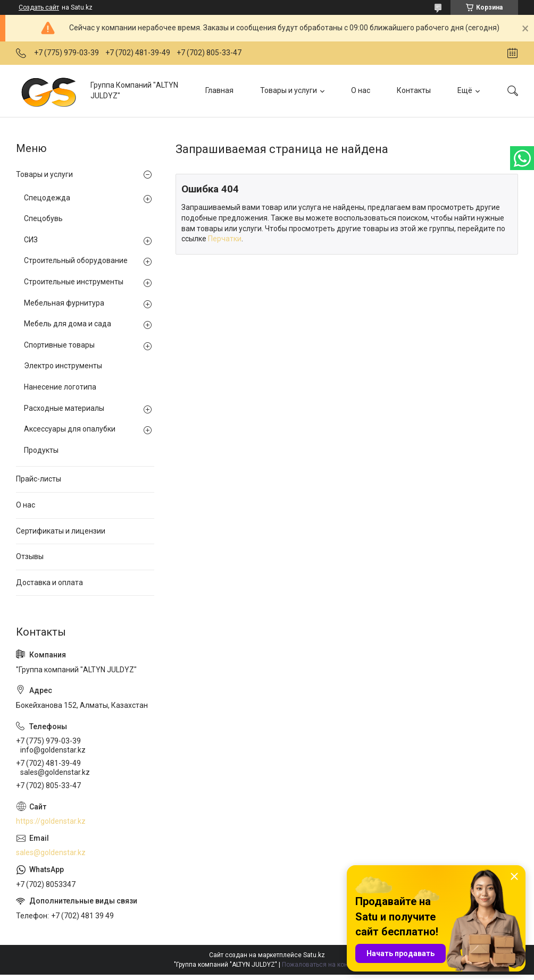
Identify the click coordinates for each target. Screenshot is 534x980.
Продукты (41, 450)
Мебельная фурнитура (64, 303)
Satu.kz (314, 955)
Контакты (414, 90)
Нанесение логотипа (60, 387)
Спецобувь (43, 218)
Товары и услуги (289, 90)
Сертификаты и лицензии (61, 531)
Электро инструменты (63, 366)
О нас (361, 90)
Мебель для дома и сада (68, 324)
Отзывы (30, 556)
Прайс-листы (39, 479)
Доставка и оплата (49, 582)
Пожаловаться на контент (321, 965)
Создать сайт (39, 7)
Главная (219, 90)
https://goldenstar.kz (51, 821)
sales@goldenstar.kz (51, 852)
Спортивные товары (59, 345)
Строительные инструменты (74, 282)
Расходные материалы (64, 408)
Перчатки (225, 239)
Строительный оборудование (76, 260)
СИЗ (31, 240)
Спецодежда (47, 198)
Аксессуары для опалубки (70, 429)
